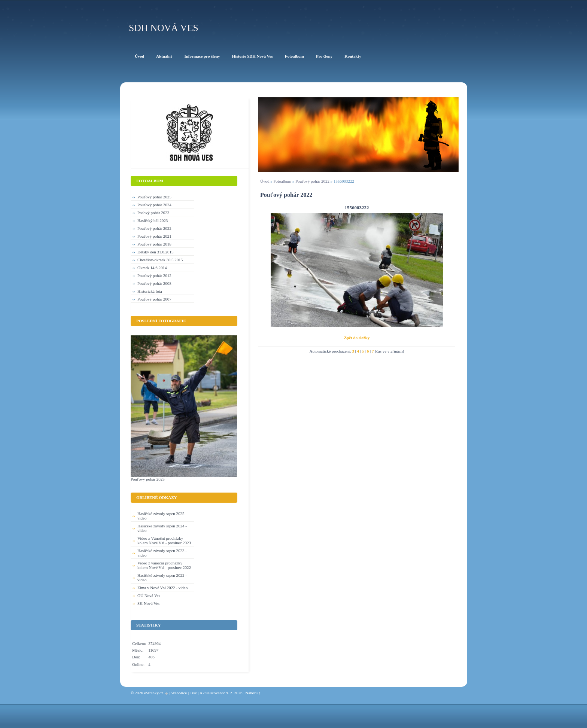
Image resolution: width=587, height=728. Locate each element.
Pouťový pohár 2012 (154, 275)
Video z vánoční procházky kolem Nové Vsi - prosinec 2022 (164, 565)
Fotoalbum (282, 181)
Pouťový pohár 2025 (154, 197)
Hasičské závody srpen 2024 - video (162, 528)
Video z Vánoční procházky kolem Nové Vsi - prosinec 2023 (164, 540)
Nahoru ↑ (253, 693)
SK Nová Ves (148, 603)
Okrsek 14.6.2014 (152, 268)
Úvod (265, 181)
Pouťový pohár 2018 (154, 244)
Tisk (193, 693)
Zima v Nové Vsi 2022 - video (162, 588)
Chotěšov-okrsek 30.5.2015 (160, 260)
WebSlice (179, 693)
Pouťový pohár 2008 (154, 283)
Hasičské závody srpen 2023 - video (162, 553)
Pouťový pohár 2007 (154, 299)
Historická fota (150, 291)
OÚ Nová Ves (149, 596)
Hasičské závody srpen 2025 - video (162, 516)
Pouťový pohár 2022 (312, 181)
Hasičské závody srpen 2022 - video (162, 578)
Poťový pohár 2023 (153, 213)
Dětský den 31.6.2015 (156, 252)
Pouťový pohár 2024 (154, 205)
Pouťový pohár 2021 (154, 236)
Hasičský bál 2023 (153, 220)
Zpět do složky (357, 338)
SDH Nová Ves (164, 28)
